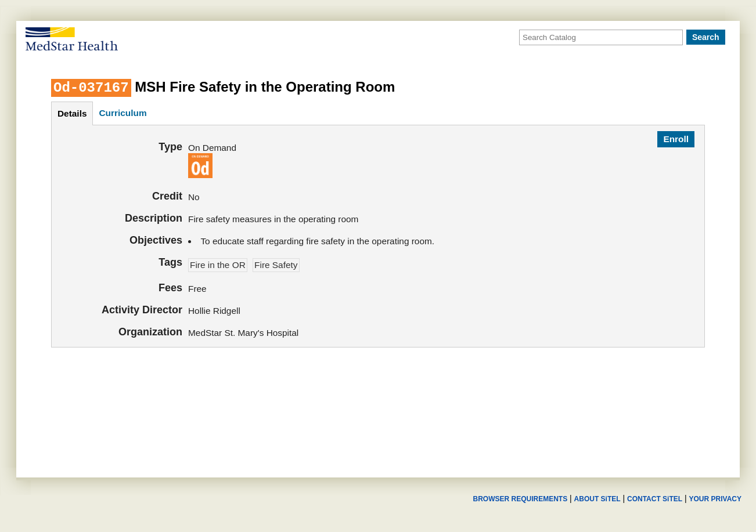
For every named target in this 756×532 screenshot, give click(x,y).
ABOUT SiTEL (597, 499)
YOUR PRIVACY (715, 499)
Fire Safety (276, 265)
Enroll (676, 139)
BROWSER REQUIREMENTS (520, 499)
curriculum (123, 113)
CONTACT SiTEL (655, 499)
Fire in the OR (218, 265)
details (72, 113)
